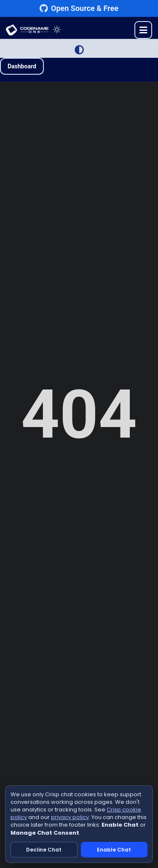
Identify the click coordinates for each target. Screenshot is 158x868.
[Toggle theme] (57, 30)
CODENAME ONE (27, 30)
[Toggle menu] (143, 30)
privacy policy (70, 817)
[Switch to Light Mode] (79, 50)
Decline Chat (44, 850)
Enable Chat (114, 850)
